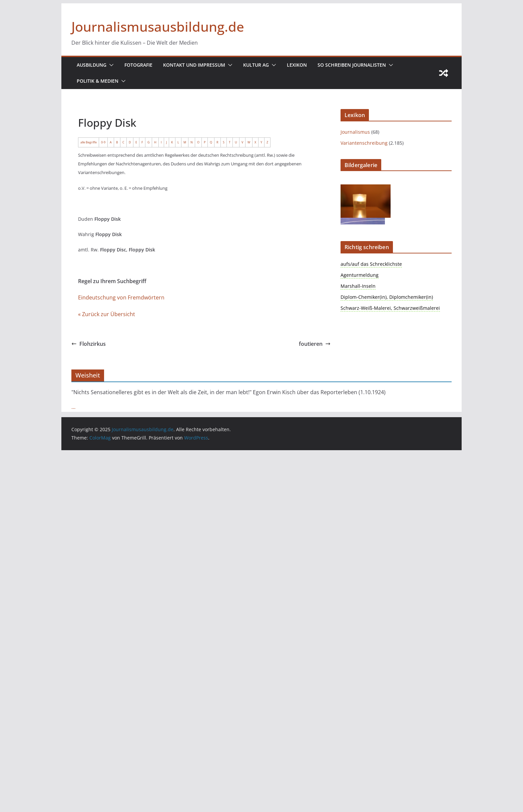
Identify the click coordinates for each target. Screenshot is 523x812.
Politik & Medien (98, 81)
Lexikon (297, 65)
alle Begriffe (89, 142)
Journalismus (355, 132)
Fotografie (138, 65)
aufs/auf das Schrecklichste (371, 264)
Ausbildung (92, 65)
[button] (110, 65)
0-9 (103, 142)
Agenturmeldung (360, 275)
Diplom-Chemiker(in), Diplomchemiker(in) (387, 297)
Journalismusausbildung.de (158, 27)
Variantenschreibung (364, 143)
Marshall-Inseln (358, 286)
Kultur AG (256, 65)
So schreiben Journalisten (352, 65)
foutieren (315, 344)
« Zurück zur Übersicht (107, 314)
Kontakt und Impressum (194, 65)
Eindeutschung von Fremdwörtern (121, 297)
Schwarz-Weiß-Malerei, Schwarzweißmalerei (390, 308)
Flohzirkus (89, 344)
